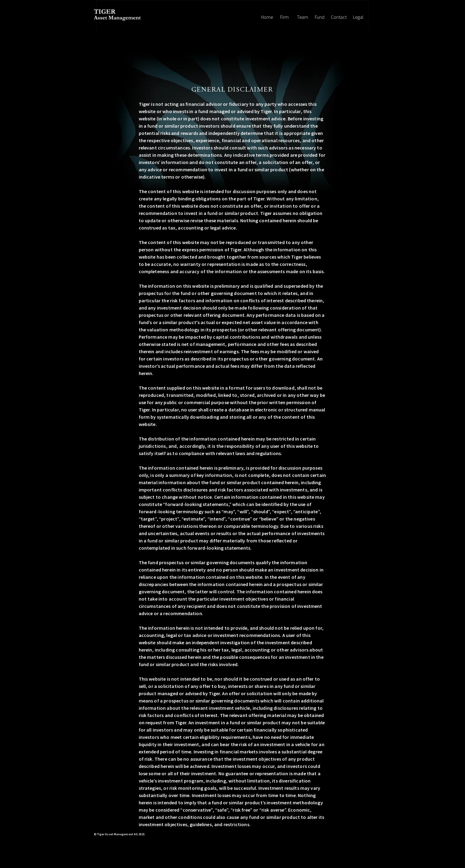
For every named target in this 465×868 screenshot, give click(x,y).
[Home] (267, 17)
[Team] (302, 17)
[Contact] (339, 17)
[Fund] (320, 17)
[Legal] (358, 17)
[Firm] (285, 17)
